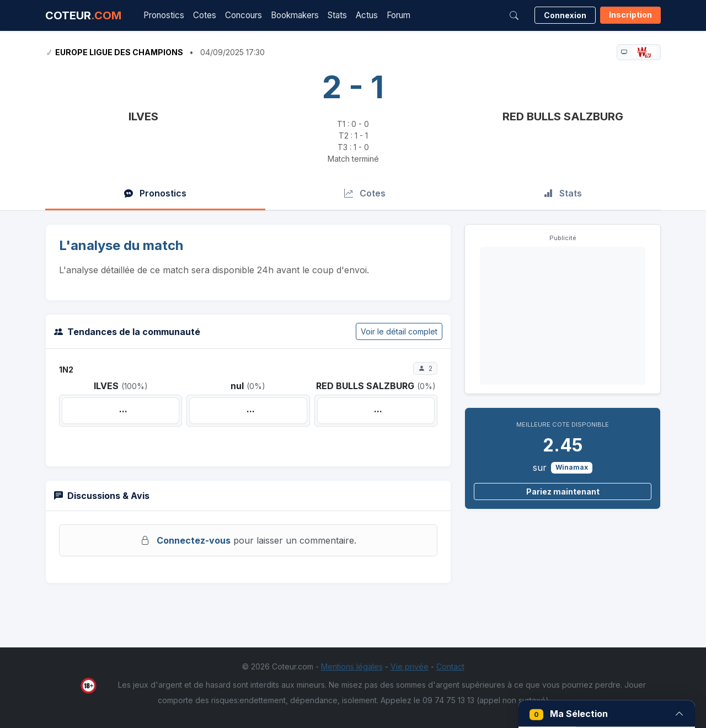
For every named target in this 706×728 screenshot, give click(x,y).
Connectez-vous (194, 540)
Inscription (630, 15)
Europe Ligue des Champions (119, 52)
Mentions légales (352, 666)
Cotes (205, 15)
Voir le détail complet (399, 331)
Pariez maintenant (563, 491)
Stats (337, 15)
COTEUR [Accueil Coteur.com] (83, 15)
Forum (399, 15)
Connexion (565, 15)
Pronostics (164, 15)
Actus (367, 15)
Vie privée (410, 666)
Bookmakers (295, 15)
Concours (244, 15)
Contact (450, 666)
